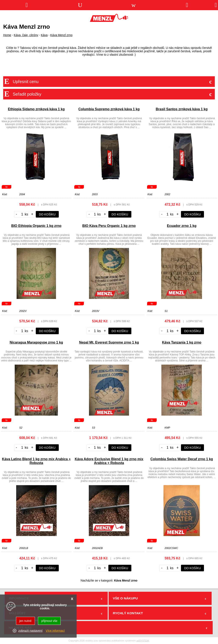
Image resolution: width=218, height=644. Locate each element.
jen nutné (26, 621)
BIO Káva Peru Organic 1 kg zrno (109, 226)
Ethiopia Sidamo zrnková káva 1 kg (36, 109)
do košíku (47, 214)
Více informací (55, 631)
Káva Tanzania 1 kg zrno (182, 342)
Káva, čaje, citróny (26, 35)
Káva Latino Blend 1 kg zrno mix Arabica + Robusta (36, 461)
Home (7, 35)
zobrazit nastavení (30, 631)
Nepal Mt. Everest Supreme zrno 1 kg (109, 342)
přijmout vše (49, 621)
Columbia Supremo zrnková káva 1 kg (109, 109)
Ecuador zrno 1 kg (182, 226)
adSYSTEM (143, 641)
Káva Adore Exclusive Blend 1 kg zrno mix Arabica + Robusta (109, 461)
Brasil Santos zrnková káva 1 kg (182, 109)
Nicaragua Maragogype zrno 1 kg (36, 342)
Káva (44, 35)
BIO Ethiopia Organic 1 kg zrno (36, 226)
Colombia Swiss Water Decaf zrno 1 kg (182, 459)
